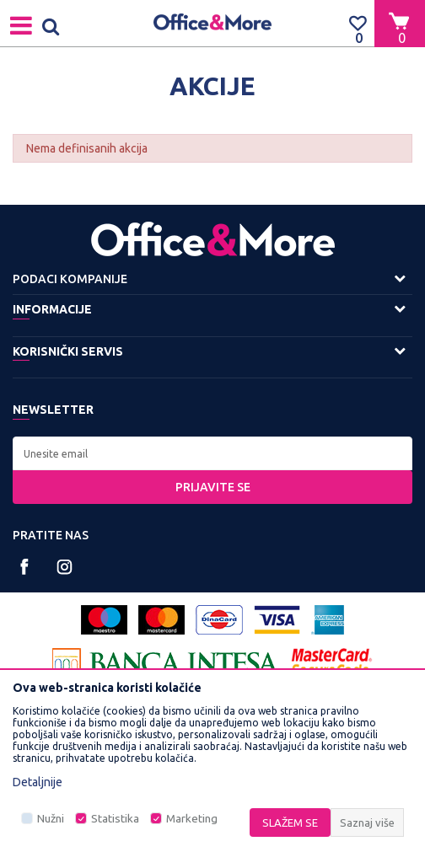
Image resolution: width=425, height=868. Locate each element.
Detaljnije (38, 782)
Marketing (192, 819)
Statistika (115, 819)
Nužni (51, 819)
